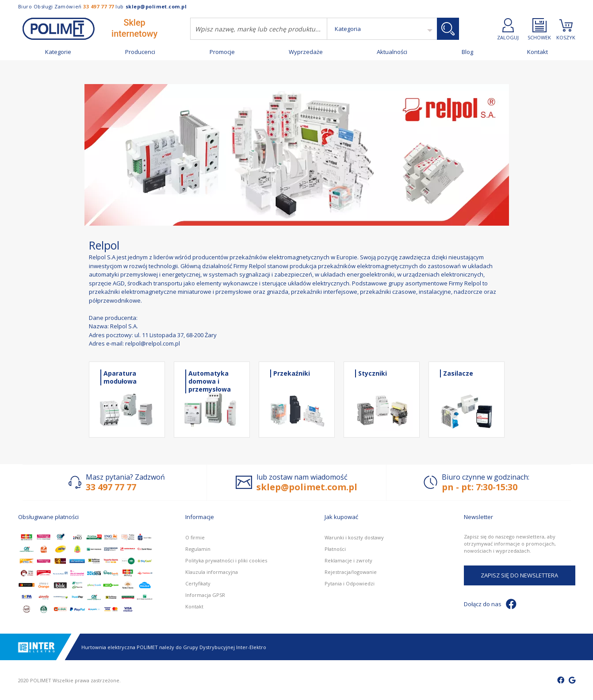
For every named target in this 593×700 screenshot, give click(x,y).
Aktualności (392, 52)
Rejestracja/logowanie (351, 572)
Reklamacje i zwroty (348, 560)
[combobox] (259, 29)
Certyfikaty (198, 583)
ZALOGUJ (508, 29)
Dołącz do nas (490, 604)
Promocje (222, 52)
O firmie (195, 537)
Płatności (335, 549)
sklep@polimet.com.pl (156, 6)
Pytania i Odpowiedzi (350, 583)
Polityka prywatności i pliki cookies (226, 560)
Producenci (140, 52)
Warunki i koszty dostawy (354, 537)
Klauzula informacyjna (212, 572)
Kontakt (538, 52)
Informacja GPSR (205, 595)
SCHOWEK (539, 29)
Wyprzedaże (306, 52)
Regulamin (198, 549)
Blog (467, 52)
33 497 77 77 (99, 6)
